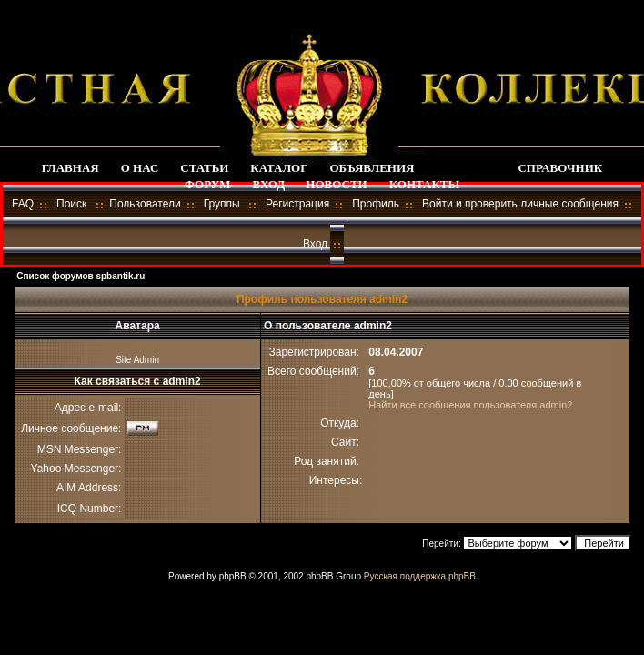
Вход (315, 244)
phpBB (233, 576)
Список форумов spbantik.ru (80, 276)
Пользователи (145, 204)
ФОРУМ (208, 184)
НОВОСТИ (336, 184)
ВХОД (269, 184)
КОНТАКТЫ (425, 184)
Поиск (71, 204)
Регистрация (297, 204)
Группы (222, 204)
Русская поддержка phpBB (420, 576)
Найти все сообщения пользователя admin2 (470, 405)
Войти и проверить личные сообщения (520, 204)
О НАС (140, 168)
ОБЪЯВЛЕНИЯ (372, 168)
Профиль (376, 204)
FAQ (23, 204)
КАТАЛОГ (279, 168)
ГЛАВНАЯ (70, 168)
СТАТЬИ (204, 168)
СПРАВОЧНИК (560, 168)
